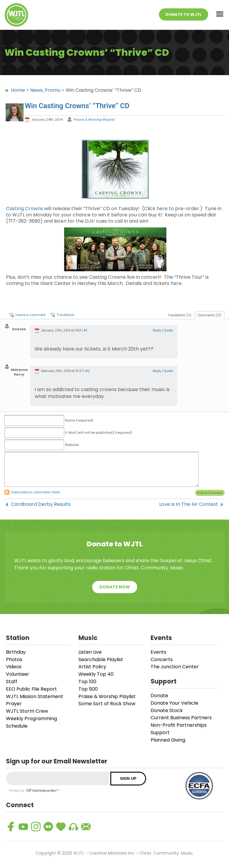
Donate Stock (167, 710)
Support (160, 733)
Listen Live (90, 652)
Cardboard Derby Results (41, 504)
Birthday (16, 652)
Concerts (162, 659)
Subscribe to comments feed (35, 492)
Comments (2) (210, 315)
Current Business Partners (181, 718)
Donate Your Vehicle (174, 703)
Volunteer (18, 674)
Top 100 (87, 682)
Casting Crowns (24, 209)
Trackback (65, 315)
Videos (14, 667)
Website (72, 445)
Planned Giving (168, 740)
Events (158, 652)
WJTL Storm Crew (27, 711)
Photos (14, 659)
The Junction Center (175, 667)
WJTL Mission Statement (35, 696)
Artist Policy (92, 667)
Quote (168, 330)
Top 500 (88, 689)
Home (18, 90)
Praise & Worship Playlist (94, 120)
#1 (85, 330)
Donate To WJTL (184, 14)
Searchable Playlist (101, 659)
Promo (53, 90)
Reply (157, 330)
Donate (159, 696)
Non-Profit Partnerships (179, 725)
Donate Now (115, 587)
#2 (88, 371)
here (162, 209)
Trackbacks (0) (180, 315)
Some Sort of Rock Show (107, 704)
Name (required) (79, 420)
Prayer (14, 704)
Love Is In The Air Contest (189, 504)
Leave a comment (31, 315)
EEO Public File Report (31, 689)
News (36, 90)
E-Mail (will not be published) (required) (99, 433)
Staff (12, 682)
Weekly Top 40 (96, 674)
